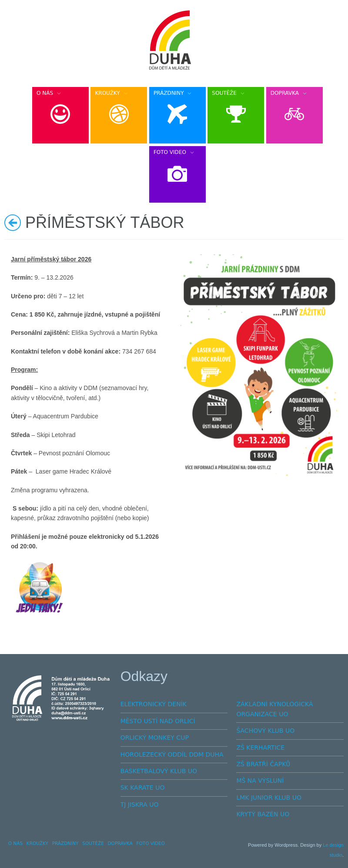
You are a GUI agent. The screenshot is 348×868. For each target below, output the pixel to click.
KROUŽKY (37, 843)
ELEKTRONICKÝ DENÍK (154, 704)
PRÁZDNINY (65, 843)
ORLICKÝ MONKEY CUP (155, 738)
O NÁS (15, 843)
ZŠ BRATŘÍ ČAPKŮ (263, 764)
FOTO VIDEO (151, 843)
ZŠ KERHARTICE (260, 748)
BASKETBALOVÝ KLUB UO (159, 771)
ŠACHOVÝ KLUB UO (265, 731)
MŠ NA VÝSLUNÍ (260, 781)
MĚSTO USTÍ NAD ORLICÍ (158, 721)
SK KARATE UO (143, 788)
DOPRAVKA (120, 843)
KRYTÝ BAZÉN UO (263, 814)
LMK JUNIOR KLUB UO (269, 798)
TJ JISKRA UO (140, 805)
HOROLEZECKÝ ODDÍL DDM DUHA (172, 754)
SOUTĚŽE (93, 843)
